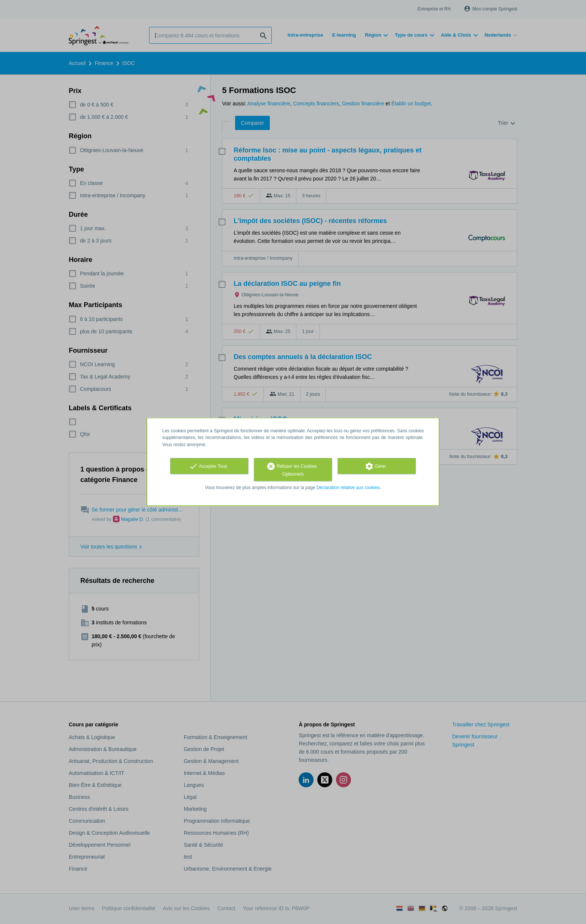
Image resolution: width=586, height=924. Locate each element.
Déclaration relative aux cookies (348, 487)
